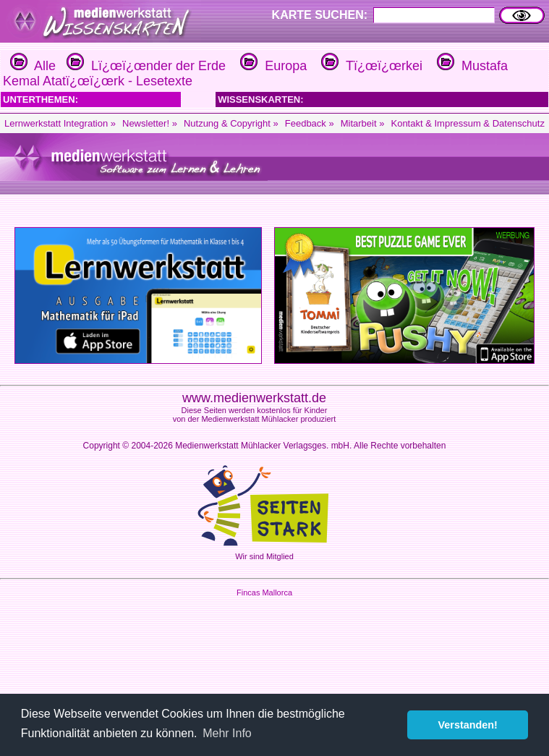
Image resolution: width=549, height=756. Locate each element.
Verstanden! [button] (468, 725)
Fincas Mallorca (264, 593)
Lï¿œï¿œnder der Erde (144, 66)
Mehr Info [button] (227, 733)
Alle (33, 66)
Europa (272, 66)
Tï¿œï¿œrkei (370, 66)
